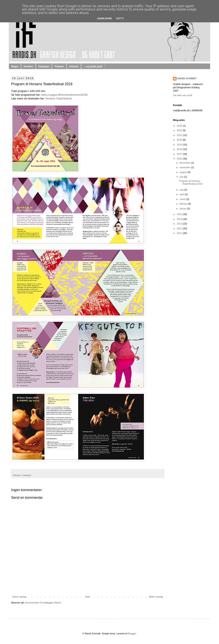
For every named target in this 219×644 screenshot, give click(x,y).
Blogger (132, 633)
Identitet (28, 66)
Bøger (15, 66)
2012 (180, 228)
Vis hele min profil (183, 95)
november (185, 167)
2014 (180, 219)
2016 (180, 159)
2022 (180, 130)
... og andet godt (93, 66)
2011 (180, 233)
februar (184, 204)
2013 (180, 224)
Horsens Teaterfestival (59, 99)
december (185, 163)
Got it (120, 19)
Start (87, 597)
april (182, 194)
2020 (180, 140)
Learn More (104, 19)
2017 (180, 154)
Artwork (74, 66)
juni (182, 177)
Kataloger (44, 66)
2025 (180, 126)
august (184, 172)
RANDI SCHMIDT (187, 78)
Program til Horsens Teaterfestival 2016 (191, 182)
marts (183, 199)
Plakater (59, 66)
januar (183, 209)
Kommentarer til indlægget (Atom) (43, 603)
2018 (180, 149)
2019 (180, 145)
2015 (180, 214)
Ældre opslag (156, 597)
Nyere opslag (19, 597)
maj (182, 190)
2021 (180, 135)
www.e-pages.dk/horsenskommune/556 (64, 95)
